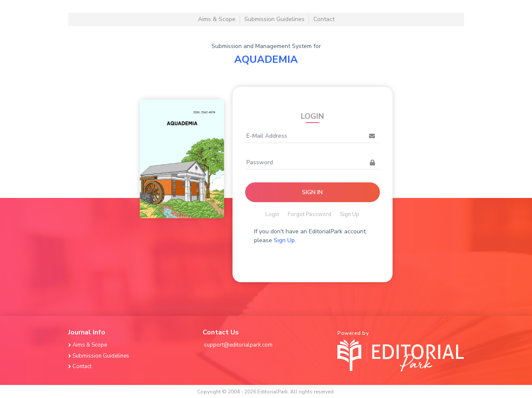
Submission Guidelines (274, 19)
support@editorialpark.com (238, 345)
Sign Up (350, 214)
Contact (324, 19)
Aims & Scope (217, 19)
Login (272, 214)
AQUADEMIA (266, 59)
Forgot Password (310, 214)
